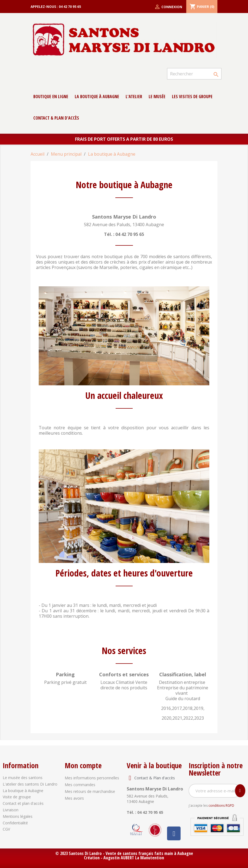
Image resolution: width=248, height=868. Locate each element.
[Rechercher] (194, 74)
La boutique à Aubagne (97, 97)
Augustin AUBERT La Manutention (134, 858)
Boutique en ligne (51, 97)
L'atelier (134, 97)
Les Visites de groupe (192, 97)
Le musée (157, 97)
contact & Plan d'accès (56, 118)
